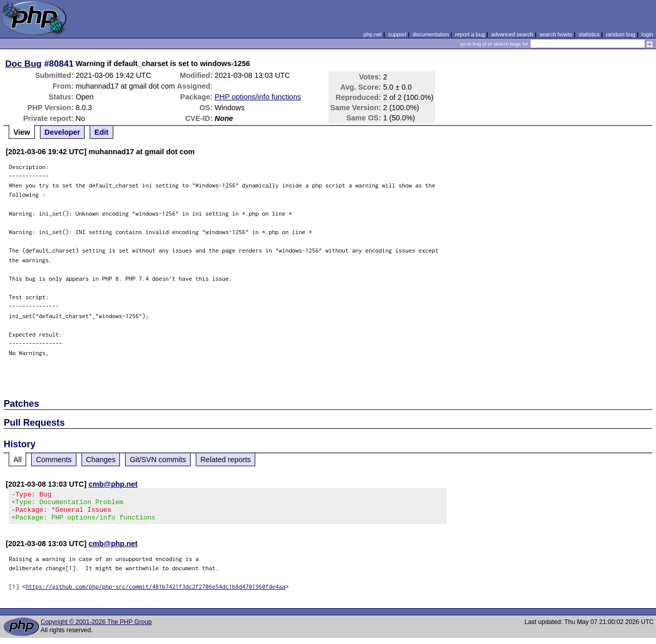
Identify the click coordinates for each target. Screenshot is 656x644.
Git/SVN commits (158, 460)
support (397, 34)
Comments (54, 460)
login (648, 34)
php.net (373, 34)
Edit (101, 132)
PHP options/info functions (258, 97)
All (17, 460)
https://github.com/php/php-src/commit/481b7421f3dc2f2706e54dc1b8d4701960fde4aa (156, 593)
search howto (556, 34)
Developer (63, 132)
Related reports (225, 460)
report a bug (470, 34)
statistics (589, 34)
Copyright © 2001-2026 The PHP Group (96, 628)
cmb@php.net (113, 484)
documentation (431, 34)
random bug (621, 34)
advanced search (512, 34)
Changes (101, 460)
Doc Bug (23, 64)
